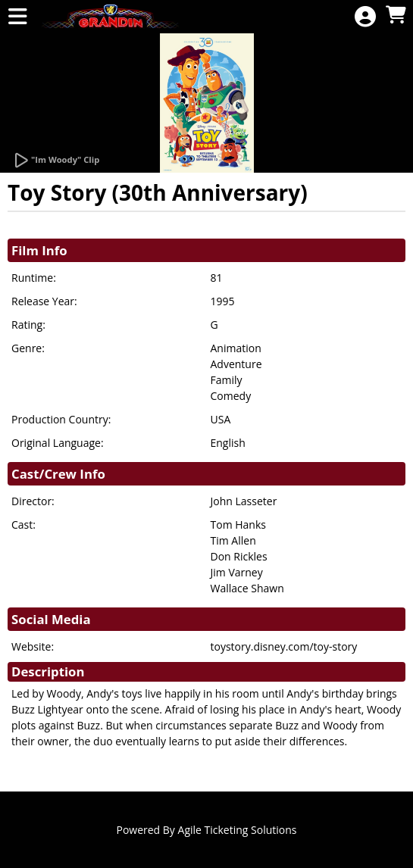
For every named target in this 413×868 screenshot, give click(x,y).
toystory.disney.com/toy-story (284, 646)
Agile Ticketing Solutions (238, 830)
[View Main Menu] (17, 17)
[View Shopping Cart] (396, 16)
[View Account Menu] (365, 17)
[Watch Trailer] (56, 161)
